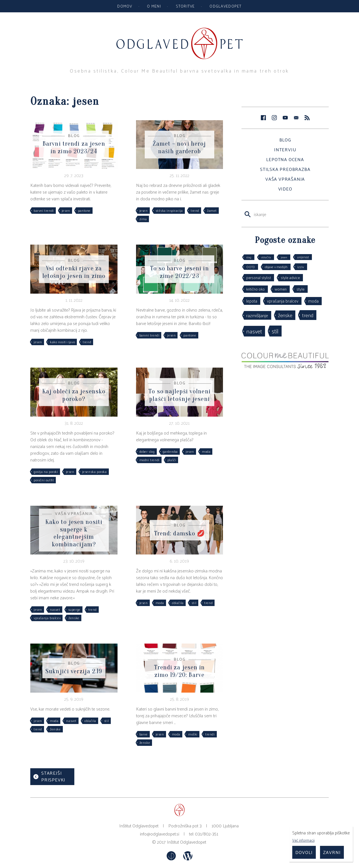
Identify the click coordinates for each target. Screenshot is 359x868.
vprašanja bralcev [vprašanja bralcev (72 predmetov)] (283, 301)
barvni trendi (44, 210)
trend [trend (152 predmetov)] (308, 315)
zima (143, 219)
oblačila (178, 603)
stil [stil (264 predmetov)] (275, 331)
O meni (154, 6)
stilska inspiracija (169, 210)
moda (206, 451)
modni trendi (149, 460)
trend (195, 210)
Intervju (285, 149)
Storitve (185, 6)
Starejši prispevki (53, 776)
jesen (66, 210)
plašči (172, 460)
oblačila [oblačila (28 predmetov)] (266, 257)
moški (193, 734)
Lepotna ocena (285, 159)
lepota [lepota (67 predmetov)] (252, 301)
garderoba (170, 451)
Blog (285, 140)
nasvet (55, 609)
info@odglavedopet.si (160, 834)
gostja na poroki (46, 472)
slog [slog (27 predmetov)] (249, 257)
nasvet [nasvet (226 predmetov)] (254, 331)
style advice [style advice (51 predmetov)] (290, 278)
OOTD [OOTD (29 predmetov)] (251, 267)
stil (194, 603)
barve (144, 734)
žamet (212, 210)
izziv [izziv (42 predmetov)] (301, 267)
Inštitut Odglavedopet (187, 842)
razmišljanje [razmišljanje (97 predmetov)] (257, 315)
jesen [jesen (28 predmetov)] (284, 257)
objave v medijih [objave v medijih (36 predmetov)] (276, 267)
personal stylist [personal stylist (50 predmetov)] (259, 278)
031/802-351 (207, 834)
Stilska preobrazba (285, 169)
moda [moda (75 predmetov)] (313, 301)
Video (285, 189)
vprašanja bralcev (47, 618)
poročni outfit (44, 480)
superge (74, 609)
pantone (84, 210)
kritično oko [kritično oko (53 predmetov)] (256, 289)
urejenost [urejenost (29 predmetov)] (303, 257)
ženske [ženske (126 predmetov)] (285, 315)
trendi (210, 734)
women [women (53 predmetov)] (281, 289)
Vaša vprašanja (285, 179)
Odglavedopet (225, 6)
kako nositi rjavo (62, 342)
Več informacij (303, 840)
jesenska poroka (95, 472)
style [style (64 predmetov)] (301, 289)
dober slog (147, 451)
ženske (74, 618)
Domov (125, 6)
